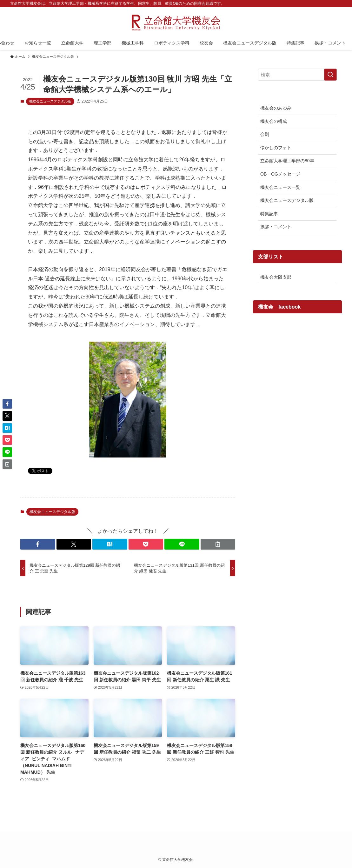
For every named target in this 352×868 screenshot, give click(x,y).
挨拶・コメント (276, 227)
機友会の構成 (274, 121)
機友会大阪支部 (276, 277)
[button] (38, 544)
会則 (265, 134)
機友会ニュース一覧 (280, 187)
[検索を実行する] (330, 75)
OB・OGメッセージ (280, 174)
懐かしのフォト (276, 148)
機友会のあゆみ (276, 108)
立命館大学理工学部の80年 (287, 161)
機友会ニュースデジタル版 (50, 101)
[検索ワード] (297, 75)
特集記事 (269, 214)
